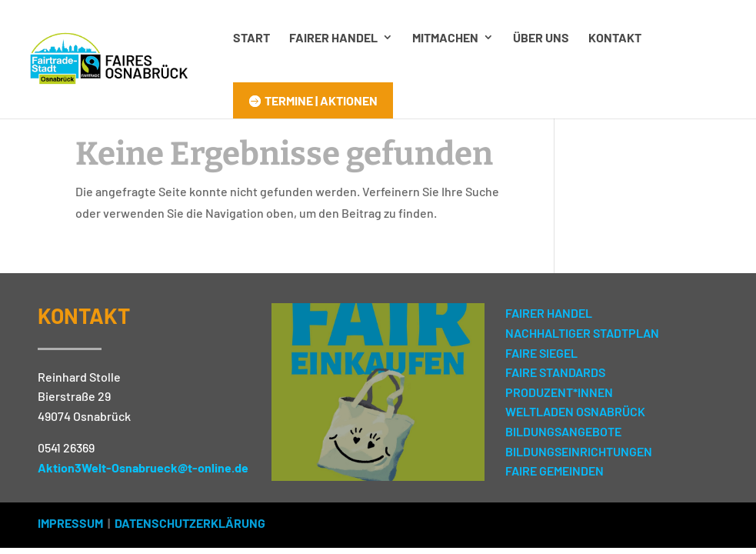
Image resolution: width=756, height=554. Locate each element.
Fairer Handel (333, 37)
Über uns (541, 37)
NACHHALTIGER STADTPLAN (582, 333)
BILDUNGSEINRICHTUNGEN (579, 451)
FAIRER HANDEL (549, 313)
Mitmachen (445, 37)
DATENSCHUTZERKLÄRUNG (190, 523)
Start (251, 37)
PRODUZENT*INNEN (559, 392)
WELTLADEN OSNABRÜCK (575, 411)
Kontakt (615, 37)
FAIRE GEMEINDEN (555, 471)
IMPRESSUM (70, 523)
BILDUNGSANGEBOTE (563, 431)
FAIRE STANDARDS (555, 372)
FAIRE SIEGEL (541, 353)
